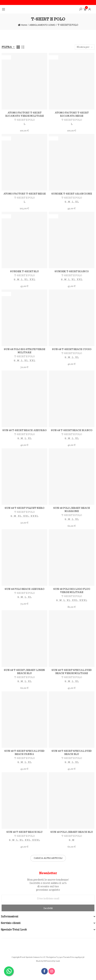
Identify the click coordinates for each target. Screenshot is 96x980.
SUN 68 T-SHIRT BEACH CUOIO (72, 349)
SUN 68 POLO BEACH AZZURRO (24, 589)
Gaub (58, 961)
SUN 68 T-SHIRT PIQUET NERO (24, 508)
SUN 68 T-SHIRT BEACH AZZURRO (24, 430)
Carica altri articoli (48, 858)
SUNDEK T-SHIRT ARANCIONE (72, 194)
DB (44, 961)
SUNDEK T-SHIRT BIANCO (72, 271)
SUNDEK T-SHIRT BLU (24, 271)
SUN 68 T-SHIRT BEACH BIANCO (72, 430)
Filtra (7, 47)
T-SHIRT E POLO (24, 120)
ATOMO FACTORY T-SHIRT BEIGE (24, 194)
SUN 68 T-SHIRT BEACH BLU (24, 832)
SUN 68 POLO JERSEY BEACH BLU (72, 832)
